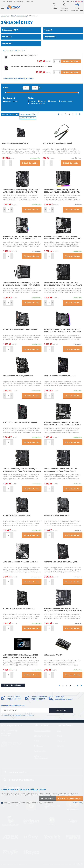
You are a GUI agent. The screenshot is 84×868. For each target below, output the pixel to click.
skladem (8, 101)
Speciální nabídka (67, 101)
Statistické (24, 803)
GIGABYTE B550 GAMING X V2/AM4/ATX (19, 609)
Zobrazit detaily (78, 803)
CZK (68, 1)
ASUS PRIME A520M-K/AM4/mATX (24, 56)
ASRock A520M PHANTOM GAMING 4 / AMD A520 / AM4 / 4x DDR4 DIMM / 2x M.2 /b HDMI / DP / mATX (63, 611)
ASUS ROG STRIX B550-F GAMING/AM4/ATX (20, 422)
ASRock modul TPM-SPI (53, 655)
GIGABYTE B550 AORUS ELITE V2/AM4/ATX (61, 562)
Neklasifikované (48, 803)
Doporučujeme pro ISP (37, 104)
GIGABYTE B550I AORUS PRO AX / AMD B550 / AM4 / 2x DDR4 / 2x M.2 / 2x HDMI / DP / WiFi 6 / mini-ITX (63, 332)
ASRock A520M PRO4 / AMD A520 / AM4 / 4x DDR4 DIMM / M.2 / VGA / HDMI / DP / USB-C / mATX (62, 425)
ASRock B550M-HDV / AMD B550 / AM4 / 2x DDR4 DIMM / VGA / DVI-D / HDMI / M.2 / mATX (63, 284)
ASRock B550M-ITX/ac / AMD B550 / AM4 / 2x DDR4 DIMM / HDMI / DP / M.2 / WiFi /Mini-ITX (22, 284)
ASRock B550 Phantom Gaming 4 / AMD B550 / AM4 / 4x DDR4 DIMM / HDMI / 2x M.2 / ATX (21, 191)
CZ (76, 1)
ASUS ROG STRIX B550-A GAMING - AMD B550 (21, 562)
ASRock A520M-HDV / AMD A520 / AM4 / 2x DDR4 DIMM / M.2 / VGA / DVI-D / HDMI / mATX (22, 470)
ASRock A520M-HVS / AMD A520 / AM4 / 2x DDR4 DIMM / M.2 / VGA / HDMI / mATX (61, 470)
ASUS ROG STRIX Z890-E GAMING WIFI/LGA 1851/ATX (31, 67)
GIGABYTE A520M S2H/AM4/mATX (17, 516)
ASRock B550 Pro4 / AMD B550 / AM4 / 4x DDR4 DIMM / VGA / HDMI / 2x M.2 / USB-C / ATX (22, 237)
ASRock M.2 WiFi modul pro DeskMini (57, 143)
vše (16, 101)
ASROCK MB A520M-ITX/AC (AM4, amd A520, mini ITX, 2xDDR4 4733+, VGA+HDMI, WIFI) (21, 656)
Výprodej (53, 101)
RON (72, 1)
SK (82, 1)
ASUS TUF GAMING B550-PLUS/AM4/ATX (60, 376)
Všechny (33, 101)
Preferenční (14, 803)
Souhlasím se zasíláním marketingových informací (19, 715)
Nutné (6, 803)
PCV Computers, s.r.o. (14, 7)
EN (79, 1)
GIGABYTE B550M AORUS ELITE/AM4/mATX (20, 329)
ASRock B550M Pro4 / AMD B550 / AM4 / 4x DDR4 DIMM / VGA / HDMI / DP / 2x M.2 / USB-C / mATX (63, 239)
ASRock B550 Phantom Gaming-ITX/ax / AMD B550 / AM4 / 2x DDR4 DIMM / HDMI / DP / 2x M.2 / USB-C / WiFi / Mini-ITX (62, 192)
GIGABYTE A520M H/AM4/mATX (57, 516)
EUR (63, 1)
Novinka (43, 101)
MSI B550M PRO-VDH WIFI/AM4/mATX (18, 376)
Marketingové (35, 803)
